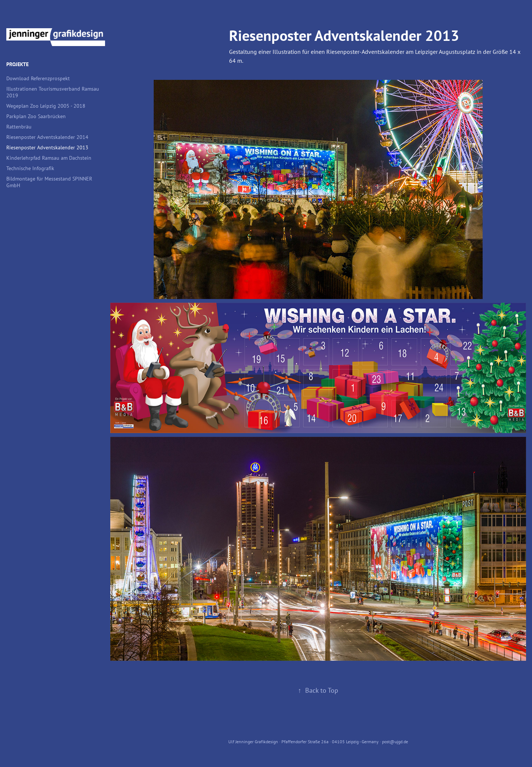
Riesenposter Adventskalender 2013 (47, 147)
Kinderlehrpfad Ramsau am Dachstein (49, 158)
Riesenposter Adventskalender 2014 (47, 137)
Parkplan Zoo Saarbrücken (36, 116)
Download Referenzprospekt (38, 78)
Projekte (17, 64)
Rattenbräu (19, 126)
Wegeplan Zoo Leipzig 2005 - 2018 (46, 106)
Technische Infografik (30, 168)
